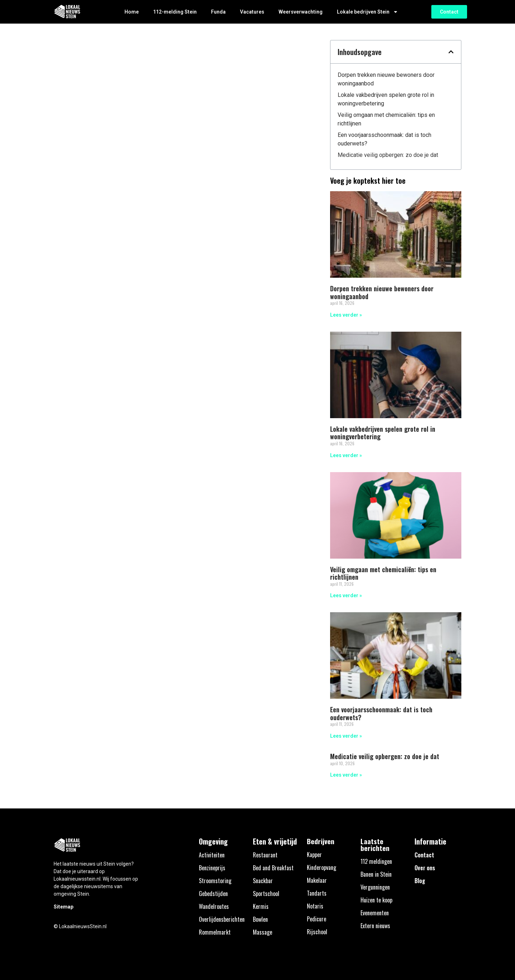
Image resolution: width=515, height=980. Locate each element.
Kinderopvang (322, 867)
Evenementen (375, 913)
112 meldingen (376, 861)
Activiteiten (212, 855)
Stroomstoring (215, 881)
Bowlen (260, 919)
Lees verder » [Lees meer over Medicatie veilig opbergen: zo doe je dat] (346, 775)
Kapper (314, 855)
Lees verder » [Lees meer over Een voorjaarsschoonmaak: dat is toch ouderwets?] (346, 736)
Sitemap (63, 907)
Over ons (425, 868)
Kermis (261, 906)
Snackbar (263, 881)
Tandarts (317, 893)
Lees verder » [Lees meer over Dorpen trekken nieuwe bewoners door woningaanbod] (346, 315)
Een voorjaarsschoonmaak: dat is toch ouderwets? (384, 139)
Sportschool (266, 894)
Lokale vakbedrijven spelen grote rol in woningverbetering (386, 99)
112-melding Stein (175, 12)
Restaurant (265, 855)
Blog (420, 881)
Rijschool (317, 932)
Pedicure (317, 919)
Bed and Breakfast (273, 868)
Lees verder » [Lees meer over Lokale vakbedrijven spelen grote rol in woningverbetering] (346, 455)
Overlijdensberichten (222, 919)
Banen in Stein (376, 874)
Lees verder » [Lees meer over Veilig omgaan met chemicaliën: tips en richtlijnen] (346, 595)
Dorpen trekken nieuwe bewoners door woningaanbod (386, 79)
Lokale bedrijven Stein (367, 12)
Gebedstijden (213, 894)
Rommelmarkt (215, 932)
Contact (424, 855)
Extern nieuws (375, 926)
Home (132, 12)
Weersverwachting (301, 12)
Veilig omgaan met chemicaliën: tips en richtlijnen (386, 119)
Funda (218, 12)
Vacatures (252, 12)
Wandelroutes (214, 906)
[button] (451, 52)
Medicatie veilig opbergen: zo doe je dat (388, 155)
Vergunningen (375, 887)
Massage (263, 932)
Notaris (315, 906)
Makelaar (317, 880)
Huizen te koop (376, 900)
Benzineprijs (212, 868)
